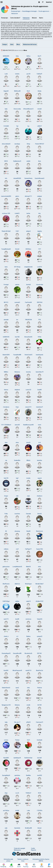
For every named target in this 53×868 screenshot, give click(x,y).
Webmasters (17, 850)
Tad (17, 126)
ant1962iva (6, 811)
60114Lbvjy (17, 267)
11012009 (6, 126)
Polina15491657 (40, 144)
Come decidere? (15, 18)
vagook (40, 478)
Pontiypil (6, 285)
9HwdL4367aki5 (6, 231)
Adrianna (17, 705)
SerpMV (40, 390)
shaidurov (40, 496)
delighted (17, 390)
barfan (28, 213)
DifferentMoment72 (28, 109)
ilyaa (6, 443)
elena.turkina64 (6, 144)
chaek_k (6, 636)
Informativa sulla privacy (8, 860)
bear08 (17, 619)
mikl (17, 496)
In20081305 (6, 337)
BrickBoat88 (28, 828)
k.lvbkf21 (17, 213)
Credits (33, 848)
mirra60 (40, 109)
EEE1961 (40, 653)
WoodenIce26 (28, 653)
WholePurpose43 (17, 670)
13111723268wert (6, 425)
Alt (6, 531)
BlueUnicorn (40, 531)
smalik (28, 705)
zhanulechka (40, 285)
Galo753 (6, 478)
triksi (28, 688)
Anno (12, 44)
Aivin (40, 161)
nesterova (28, 619)
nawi (28, 496)
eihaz (40, 567)
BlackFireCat (40, 670)
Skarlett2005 (6, 355)
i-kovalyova (6, 407)
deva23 (28, 443)
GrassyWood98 (17, 653)
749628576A (28, 320)
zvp (6, 460)
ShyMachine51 (17, 161)
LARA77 (40, 126)
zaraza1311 (28, 407)
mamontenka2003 (6, 196)
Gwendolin (17, 828)
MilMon (6, 372)
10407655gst (6, 601)
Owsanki (28, 514)
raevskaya (17, 144)
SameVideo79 (40, 372)
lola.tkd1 (40, 758)
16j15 (28, 740)
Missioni (34, 18)
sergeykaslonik (28, 267)
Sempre (5, 44)
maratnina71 (40, 407)
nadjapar (40, 196)
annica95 (17, 425)
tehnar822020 (17, 178)
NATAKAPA (6, 56)
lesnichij (28, 372)
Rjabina (28, 636)
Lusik (6, 74)
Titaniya (17, 740)
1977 (40, 249)
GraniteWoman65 (40, 178)
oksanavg (17, 531)
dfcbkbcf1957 (40, 601)
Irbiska (40, 91)
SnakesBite (17, 460)
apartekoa (17, 775)
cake (6, 828)
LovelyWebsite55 (17, 567)
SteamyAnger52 (6, 653)
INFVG (6, 161)
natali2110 (28, 670)
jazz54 (28, 74)
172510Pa (40, 811)
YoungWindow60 (6, 249)
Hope (17, 407)
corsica (6, 740)
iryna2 (17, 688)
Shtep (28, 144)
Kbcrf (28, 91)
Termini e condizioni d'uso (23, 860)
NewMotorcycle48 (28, 425)
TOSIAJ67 (28, 793)
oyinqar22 (40, 636)
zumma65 (17, 302)
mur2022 (40, 775)
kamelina (40, 460)
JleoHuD (28, 285)
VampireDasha (28, 178)
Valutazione (26, 18)
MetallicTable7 (40, 584)
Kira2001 (6, 670)
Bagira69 (6, 91)
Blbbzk (28, 460)
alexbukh (6, 320)
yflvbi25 (28, 722)
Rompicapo (5, 18)
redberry (6, 549)
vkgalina (40, 231)
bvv (17, 320)
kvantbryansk (40, 355)
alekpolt (28, 231)
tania (6, 267)
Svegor (6, 496)
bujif (17, 478)
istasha (17, 74)
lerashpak (40, 740)
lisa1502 (17, 337)
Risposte (34, 850)
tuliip (6, 722)
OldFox (28, 56)
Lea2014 (40, 267)
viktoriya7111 (28, 196)
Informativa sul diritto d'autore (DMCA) (41, 860)
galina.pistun (6, 567)
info (6, 178)
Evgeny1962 (40, 549)
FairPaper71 (28, 549)
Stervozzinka (17, 109)
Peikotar (40, 688)
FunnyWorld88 (17, 355)
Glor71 (40, 56)
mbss (17, 443)
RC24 (40, 793)
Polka (6, 514)
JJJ (17, 636)
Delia (17, 56)
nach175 (6, 619)
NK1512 (6, 302)
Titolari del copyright (19, 848)
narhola (17, 285)
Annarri (40, 828)
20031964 (40, 302)
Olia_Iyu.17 (17, 722)
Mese (18, 44)
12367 (17, 231)
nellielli (28, 161)
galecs (17, 196)
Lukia (28, 811)
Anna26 (40, 514)
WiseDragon (28, 584)
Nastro (41, 18)
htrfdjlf (17, 811)
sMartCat (17, 584)
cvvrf (17, 549)
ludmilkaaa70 (17, 758)
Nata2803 (6, 758)
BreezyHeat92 (28, 337)
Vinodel (17, 249)
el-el (40, 443)
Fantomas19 (40, 722)
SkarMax (28, 775)
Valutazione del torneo (30, 44)
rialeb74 (28, 601)
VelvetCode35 (28, 355)
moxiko (28, 478)
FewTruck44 (28, 302)
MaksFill (28, 567)
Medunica (17, 372)
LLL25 (17, 793)
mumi (40, 425)
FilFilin (40, 337)
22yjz (6, 793)
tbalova (6, 390)
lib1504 (40, 705)
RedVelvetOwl (28, 758)
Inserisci (49, 2)
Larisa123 (28, 390)
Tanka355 (40, 619)
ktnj (40, 213)
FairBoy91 (40, 74)
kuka (6, 109)
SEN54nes (28, 249)
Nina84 (28, 531)
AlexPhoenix (6, 584)
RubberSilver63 (6, 688)
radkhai (17, 601)
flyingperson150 (6, 705)
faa (28, 126)
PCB (40, 320)
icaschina (17, 514)
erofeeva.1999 (6, 213)
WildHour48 (17, 91)
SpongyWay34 (6, 775)
